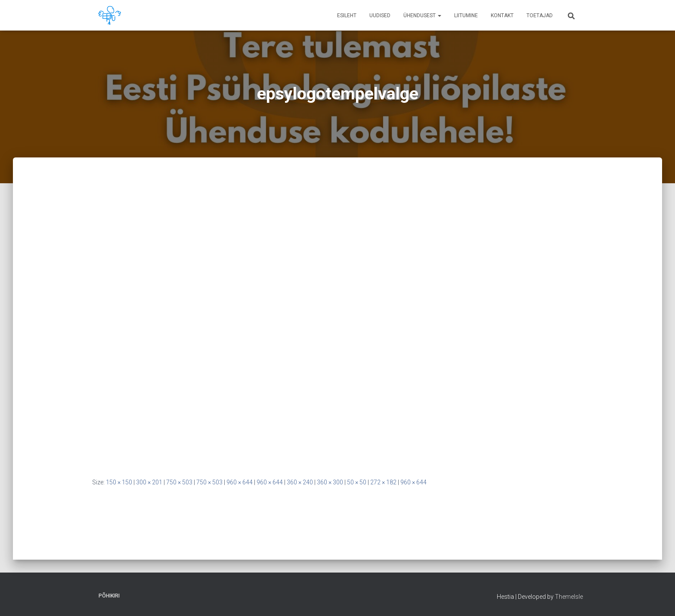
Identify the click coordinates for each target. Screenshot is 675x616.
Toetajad (540, 15)
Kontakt (502, 15)
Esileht (347, 15)
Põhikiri (109, 596)
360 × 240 (300, 482)
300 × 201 (149, 482)
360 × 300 (330, 482)
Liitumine (466, 15)
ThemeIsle (569, 597)
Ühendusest (422, 15)
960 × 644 (240, 482)
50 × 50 (357, 482)
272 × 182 (383, 482)
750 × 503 (179, 482)
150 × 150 (119, 482)
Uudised (380, 15)
